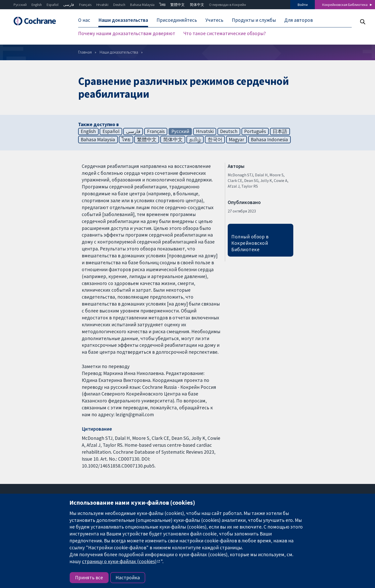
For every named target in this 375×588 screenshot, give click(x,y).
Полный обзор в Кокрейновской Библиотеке (250, 243)
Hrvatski (102, 5)
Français (85, 5)
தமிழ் (195, 139)
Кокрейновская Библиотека (345, 5)
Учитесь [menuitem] (214, 20)
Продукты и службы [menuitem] (254, 20)
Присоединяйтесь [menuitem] (177, 20)
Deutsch (119, 5)
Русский (20, 5)
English (37, 5)
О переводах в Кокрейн (227, 5)
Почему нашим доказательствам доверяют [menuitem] (127, 33)
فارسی (69, 5)
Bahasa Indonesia (269, 139)
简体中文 (197, 5)
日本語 (280, 131)
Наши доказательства (119, 52)
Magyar (236, 139)
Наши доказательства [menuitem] (123, 20)
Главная (85, 52)
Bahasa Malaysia (142, 5)
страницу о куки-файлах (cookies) (119, 561)
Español (53, 5)
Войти (303, 5)
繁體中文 (178, 5)
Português (255, 131)
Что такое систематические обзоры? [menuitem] (225, 33)
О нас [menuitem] (84, 20)
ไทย (162, 5)
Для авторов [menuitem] (299, 20)
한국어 (215, 139)
